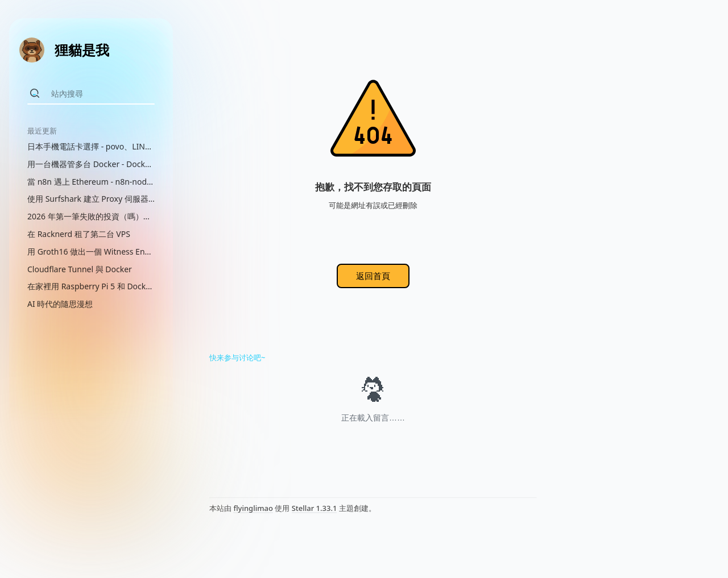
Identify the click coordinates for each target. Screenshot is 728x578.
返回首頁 (373, 276)
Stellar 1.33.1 (315, 508)
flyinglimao (253, 508)
